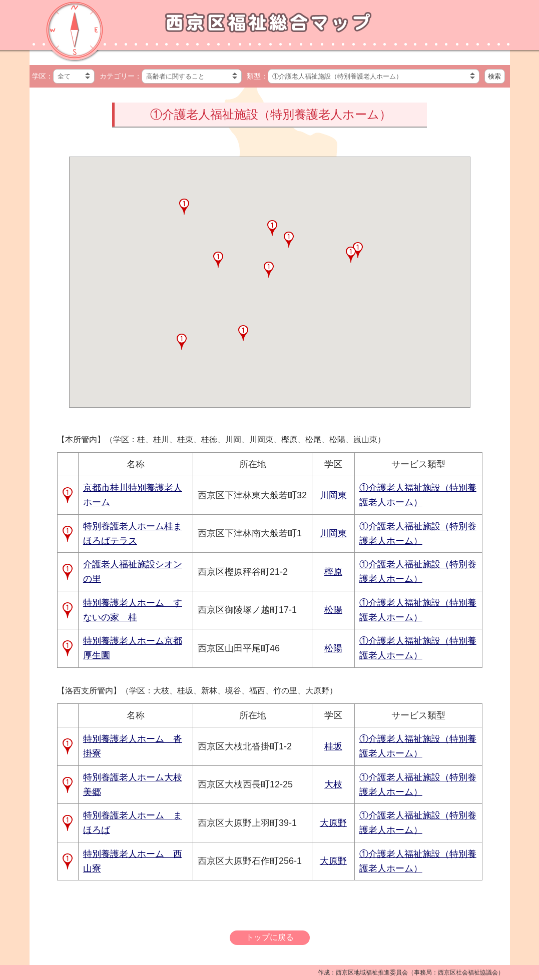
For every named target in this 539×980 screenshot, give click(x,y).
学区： (43, 76)
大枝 (333, 784)
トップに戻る (270, 937)
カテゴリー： (121, 76)
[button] (182, 342)
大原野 (333, 823)
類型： (257, 76)
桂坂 (333, 746)
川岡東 (333, 495)
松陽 (333, 610)
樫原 (333, 572)
